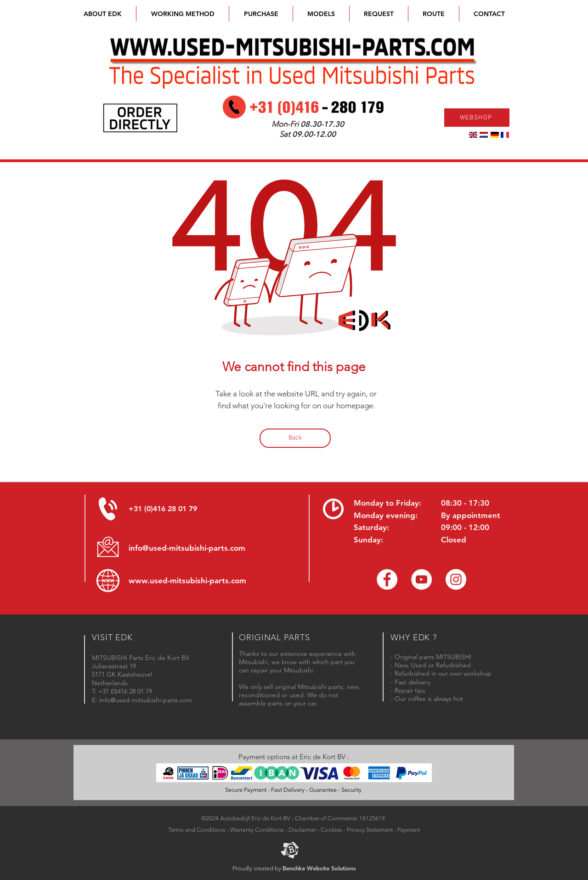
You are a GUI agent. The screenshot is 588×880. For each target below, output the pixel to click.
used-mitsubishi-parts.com (198, 581)
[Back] (295, 438)
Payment (409, 830)
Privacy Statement (370, 830)
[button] (321, 14)
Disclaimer (302, 830)
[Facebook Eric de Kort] (387, 579)
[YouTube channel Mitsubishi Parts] (421, 579)
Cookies (331, 830)
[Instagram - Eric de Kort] (456, 579)
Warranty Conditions (257, 830)
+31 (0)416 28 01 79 (163, 509)
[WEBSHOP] (477, 118)
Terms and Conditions (197, 830)
